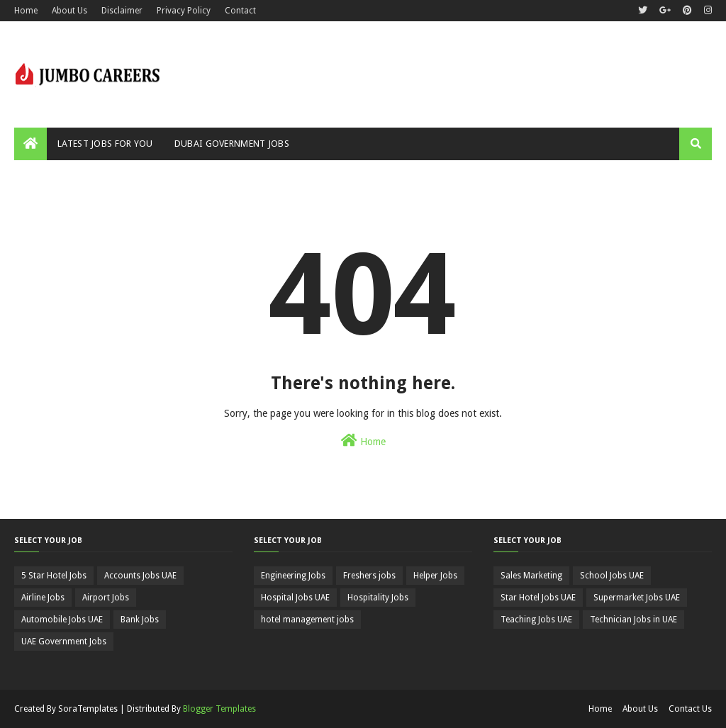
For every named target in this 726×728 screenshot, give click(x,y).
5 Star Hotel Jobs (54, 576)
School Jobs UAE (612, 576)
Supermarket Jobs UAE (637, 598)
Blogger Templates (219, 709)
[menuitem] (30, 144)
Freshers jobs (369, 576)
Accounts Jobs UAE (140, 576)
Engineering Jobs (293, 576)
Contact (240, 11)
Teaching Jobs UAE (536, 620)
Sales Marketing (531, 576)
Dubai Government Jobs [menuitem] (232, 144)
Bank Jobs (140, 620)
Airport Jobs (106, 598)
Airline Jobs (43, 598)
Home (26, 11)
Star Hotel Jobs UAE (538, 598)
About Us (69, 11)
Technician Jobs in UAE (633, 620)
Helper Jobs (435, 576)
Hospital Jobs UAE (295, 598)
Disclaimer (122, 11)
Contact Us (690, 709)
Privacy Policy (184, 11)
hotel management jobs (307, 620)
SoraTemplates (88, 709)
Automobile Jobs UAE (62, 620)
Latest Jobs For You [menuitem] (105, 144)
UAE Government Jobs (64, 642)
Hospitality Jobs (378, 598)
